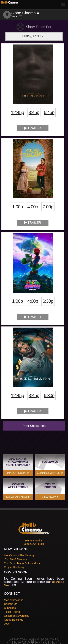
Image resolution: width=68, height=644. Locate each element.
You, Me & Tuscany (16, 559)
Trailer (33, 128)
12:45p (17, 112)
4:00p (33, 207)
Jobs (7, 624)
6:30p (48, 301)
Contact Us (11, 604)
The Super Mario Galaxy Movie (22, 563)
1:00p (17, 207)
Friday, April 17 (34, 36)
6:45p (49, 112)
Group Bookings (14, 620)
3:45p (34, 112)
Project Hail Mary (14, 567)
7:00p (48, 207)
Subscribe (10, 608)
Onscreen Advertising (17, 616)
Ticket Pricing (12, 612)
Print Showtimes (34, 426)
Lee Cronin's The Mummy (19, 555)
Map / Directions (14, 600)
